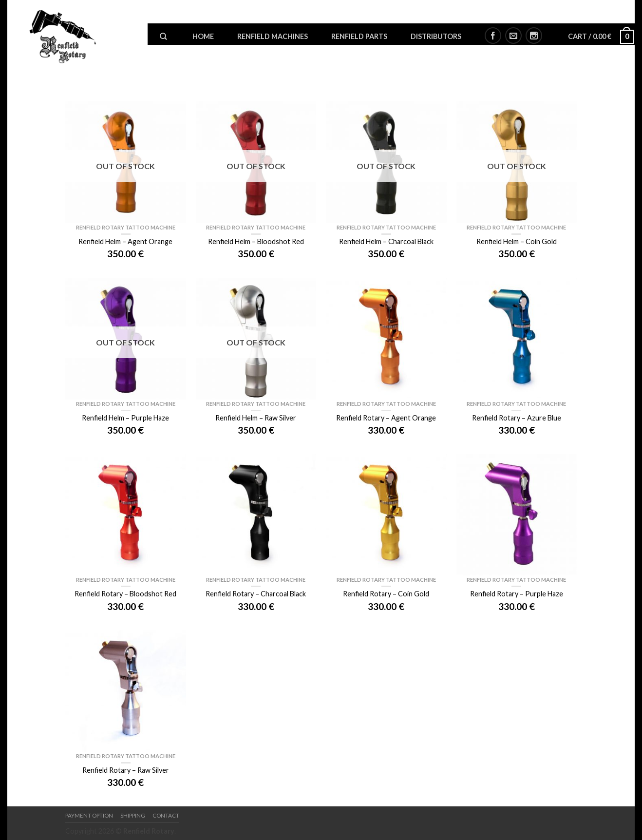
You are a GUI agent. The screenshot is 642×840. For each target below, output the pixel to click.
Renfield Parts (359, 36)
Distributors (436, 36)
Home (203, 36)
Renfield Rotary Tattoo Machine (126, 227)
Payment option (89, 815)
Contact (166, 815)
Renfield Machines (273, 36)
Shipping (133, 815)
